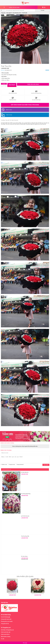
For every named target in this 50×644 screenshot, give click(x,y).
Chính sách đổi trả (5, 634)
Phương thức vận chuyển (7, 621)
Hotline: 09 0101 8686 (14, 7)
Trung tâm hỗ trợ (5, 624)
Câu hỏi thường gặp (6, 617)
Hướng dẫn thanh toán (6, 619)
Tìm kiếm (42, 10)
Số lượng (4, 84)
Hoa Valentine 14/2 (8, 70)
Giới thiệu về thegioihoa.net (7, 630)
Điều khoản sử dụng (6, 637)
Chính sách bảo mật (6, 632)
